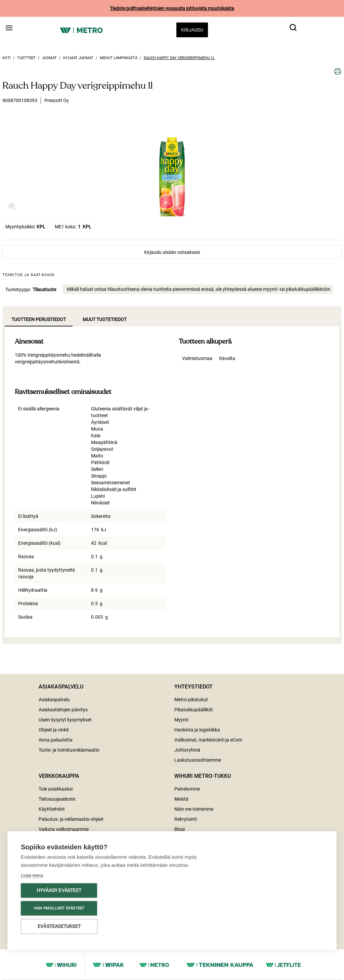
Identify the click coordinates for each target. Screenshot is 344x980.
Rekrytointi (186, 819)
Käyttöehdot (52, 809)
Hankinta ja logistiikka (197, 730)
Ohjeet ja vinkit (54, 730)
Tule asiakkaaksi (56, 789)
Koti (7, 58)
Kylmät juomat (78, 58)
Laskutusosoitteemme (198, 760)
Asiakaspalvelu (54, 700)
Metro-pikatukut (191, 700)
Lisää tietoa (32, 875)
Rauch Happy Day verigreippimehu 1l (179, 58)
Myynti (181, 720)
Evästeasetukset (59, 926)
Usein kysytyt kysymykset (65, 720)
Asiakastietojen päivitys (63, 710)
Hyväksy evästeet (59, 890)
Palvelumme (187, 789)
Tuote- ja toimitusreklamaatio (69, 750)
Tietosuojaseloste (57, 799)
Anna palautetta (56, 740)
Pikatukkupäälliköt (194, 710)
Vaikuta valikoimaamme (64, 829)
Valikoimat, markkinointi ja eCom (208, 740)
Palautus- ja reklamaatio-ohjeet (71, 819)
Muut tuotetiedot (105, 319)
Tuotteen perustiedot (39, 319)
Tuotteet (26, 58)
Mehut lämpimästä (119, 58)
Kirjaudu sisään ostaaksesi (172, 252)
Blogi (180, 829)
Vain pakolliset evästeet (59, 908)
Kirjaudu (192, 30)
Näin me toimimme (194, 809)
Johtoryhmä (187, 750)
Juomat (49, 58)
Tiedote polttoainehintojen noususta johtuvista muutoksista (172, 8)
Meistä (181, 799)
